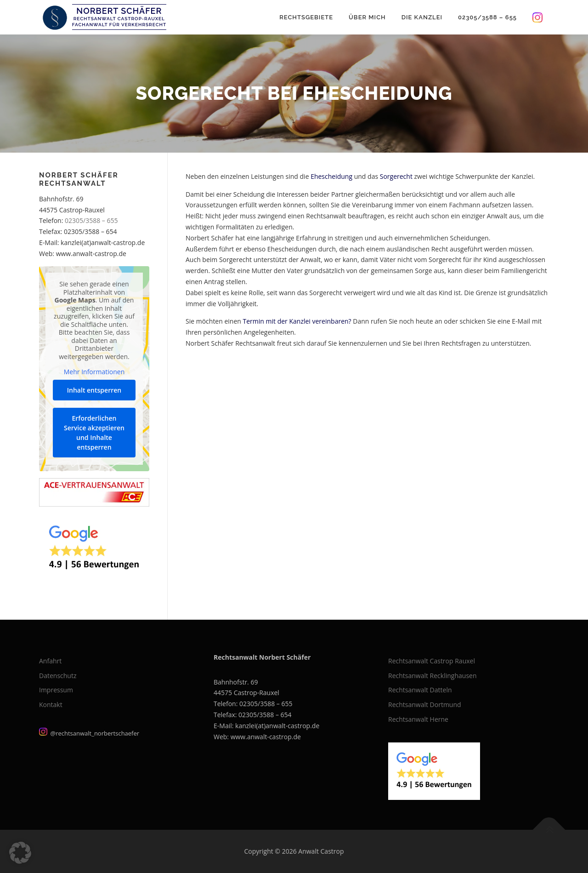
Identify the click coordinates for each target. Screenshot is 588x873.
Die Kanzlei (422, 17)
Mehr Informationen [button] (94, 372)
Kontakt (51, 705)
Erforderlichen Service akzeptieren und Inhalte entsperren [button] (94, 432)
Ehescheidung (331, 176)
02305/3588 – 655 (487, 17)
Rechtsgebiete (306, 17)
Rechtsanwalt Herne (418, 719)
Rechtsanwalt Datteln (420, 690)
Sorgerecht (396, 176)
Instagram (537, 17)
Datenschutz (58, 676)
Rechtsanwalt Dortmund (425, 705)
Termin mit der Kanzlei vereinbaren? (296, 321)
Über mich (367, 17)
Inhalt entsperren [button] (94, 390)
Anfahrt (50, 661)
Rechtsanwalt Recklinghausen (433, 676)
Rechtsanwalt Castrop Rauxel (432, 661)
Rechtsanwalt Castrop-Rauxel (119, 19)
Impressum (56, 690)
